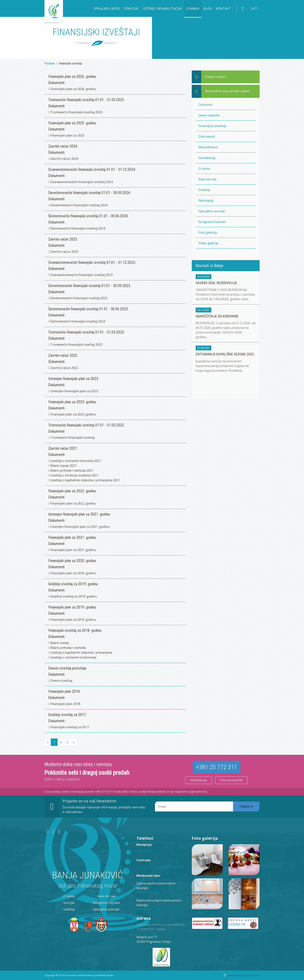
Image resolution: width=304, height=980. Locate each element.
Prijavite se (246, 806)
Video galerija (208, 243)
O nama (204, 168)
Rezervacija (199, 780)
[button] (107, 9)
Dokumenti (207, 137)
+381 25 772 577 (173, 868)
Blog (208, 9)
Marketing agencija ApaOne (244, 975)
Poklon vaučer (231, 780)
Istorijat (69, 903)
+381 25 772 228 (148, 910)
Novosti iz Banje (209, 266)
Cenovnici (206, 105)
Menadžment (208, 147)
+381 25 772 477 (148, 868)
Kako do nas (207, 179)
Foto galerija (208, 232)
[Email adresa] (194, 806)
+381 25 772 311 (216, 767)
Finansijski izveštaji (212, 126)
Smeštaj (204, 190)
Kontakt (223, 9)
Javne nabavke (209, 115)
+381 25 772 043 (148, 893)
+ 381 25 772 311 (149, 852)
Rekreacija (206, 200)
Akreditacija (207, 158)
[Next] (74, 742)
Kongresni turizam (212, 222)
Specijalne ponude (212, 211)
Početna (49, 63)
